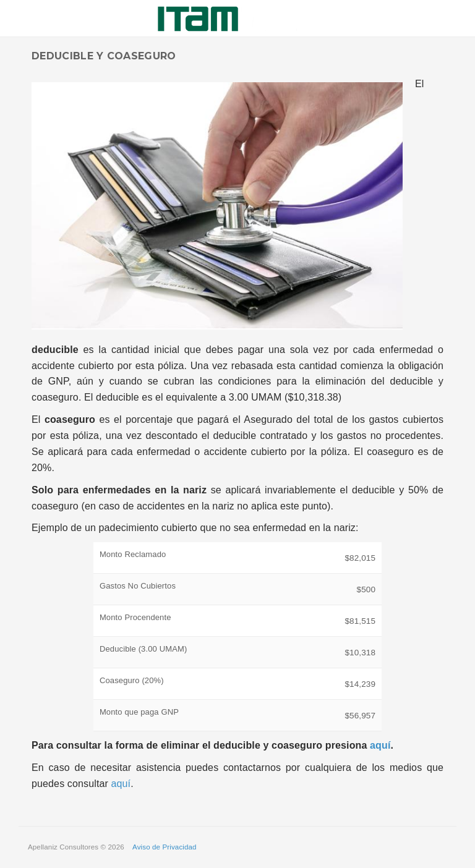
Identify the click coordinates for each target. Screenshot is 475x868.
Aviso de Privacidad (165, 847)
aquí (380, 745)
